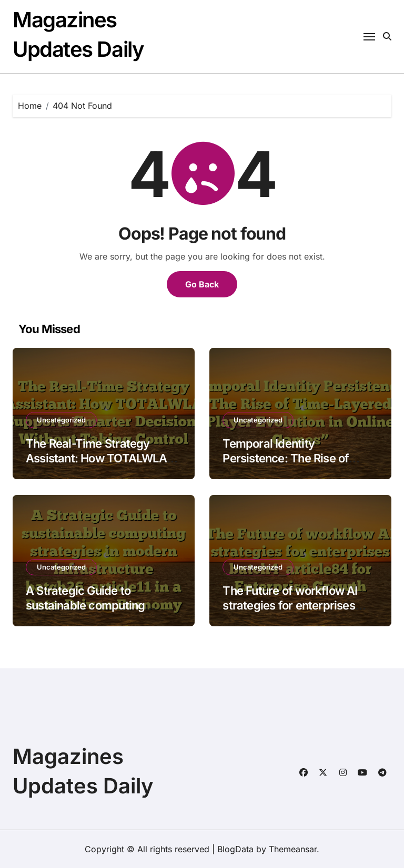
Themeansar (293, 849)
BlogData (235, 849)
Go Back (202, 284)
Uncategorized (61, 420)
